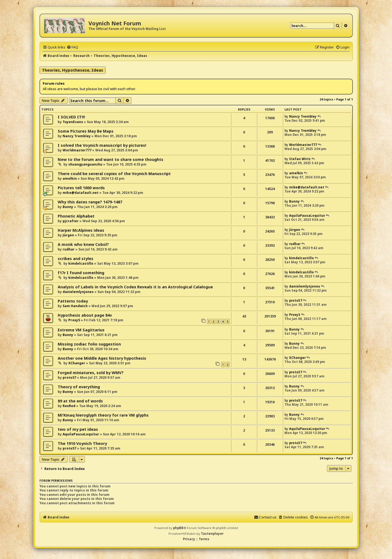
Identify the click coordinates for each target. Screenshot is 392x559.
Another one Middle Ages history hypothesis (102, 358)
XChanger (77, 363)
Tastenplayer (212, 534)
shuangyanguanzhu (85, 164)
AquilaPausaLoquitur (307, 216)
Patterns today (73, 301)
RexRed (69, 406)
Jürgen (68, 235)
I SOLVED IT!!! (71, 117)
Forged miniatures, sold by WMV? (91, 373)
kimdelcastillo (81, 263)
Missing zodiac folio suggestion (89, 344)
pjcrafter (71, 221)
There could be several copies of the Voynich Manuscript (114, 174)
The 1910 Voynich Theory (82, 443)
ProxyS (74, 320)
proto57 (296, 300)
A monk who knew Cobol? (83, 244)
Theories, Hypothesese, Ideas (73, 70)
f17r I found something (81, 273)
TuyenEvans (73, 122)
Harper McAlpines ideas (81, 230)
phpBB (178, 528)
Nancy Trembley (303, 116)
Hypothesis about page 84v (85, 315)
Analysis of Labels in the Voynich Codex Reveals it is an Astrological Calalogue (135, 287)
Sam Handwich (75, 306)
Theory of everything (79, 387)
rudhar (69, 249)
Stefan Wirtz (300, 159)
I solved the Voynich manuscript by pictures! (102, 145)
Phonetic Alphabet (76, 216)
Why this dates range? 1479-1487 (90, 202)
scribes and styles (76, 259)
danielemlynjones (78, 292)
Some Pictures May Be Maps (86, 131)
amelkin (70, 178)
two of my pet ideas (78, 429)
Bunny (68, 207)
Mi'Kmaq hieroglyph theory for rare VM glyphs (103, 415)
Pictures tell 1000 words (81, 188)
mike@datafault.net (81, 193)
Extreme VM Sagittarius (81, 330)
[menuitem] (72, 47)
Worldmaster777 (77, 150)
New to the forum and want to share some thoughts (111, 159)
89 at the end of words (80, 401)
